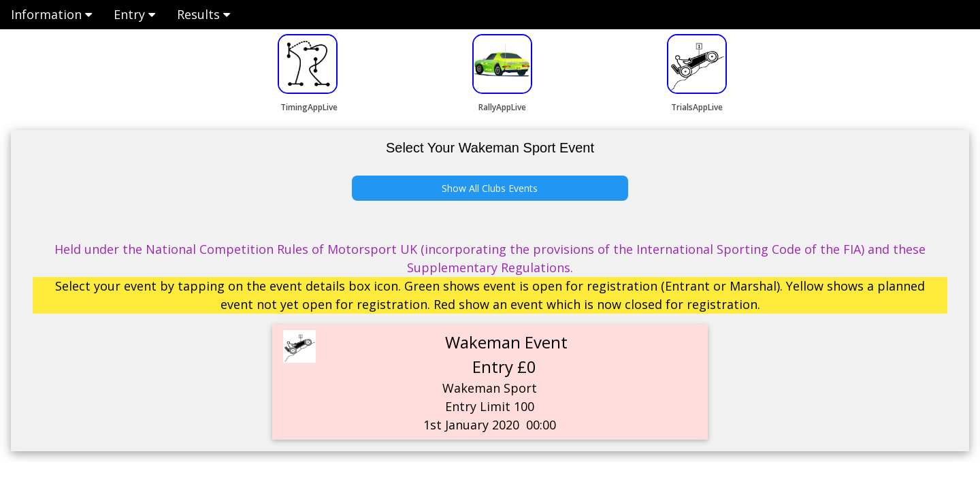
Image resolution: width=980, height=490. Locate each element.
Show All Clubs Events (490, 188)
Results (203, 14)
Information (51, 14)
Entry (134, 14)
